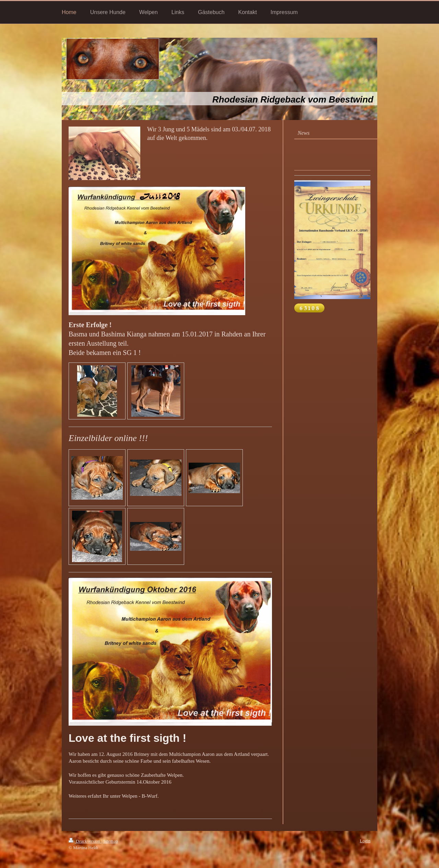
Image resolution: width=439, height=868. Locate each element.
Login (365, 841)
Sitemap (111, 841)
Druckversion (85, 841)
